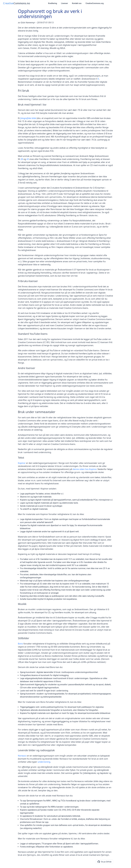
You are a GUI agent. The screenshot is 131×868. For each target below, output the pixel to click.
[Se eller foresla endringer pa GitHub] (104, 862)
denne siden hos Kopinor (85, 469)
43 (28, 159)
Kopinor (22, 463)
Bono (20, 644)
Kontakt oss (77, 3)
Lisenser (64, 3)
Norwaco (22, 756)
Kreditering (53, 3)
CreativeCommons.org (95, 3)
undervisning (44, 762)
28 (22, 159)
